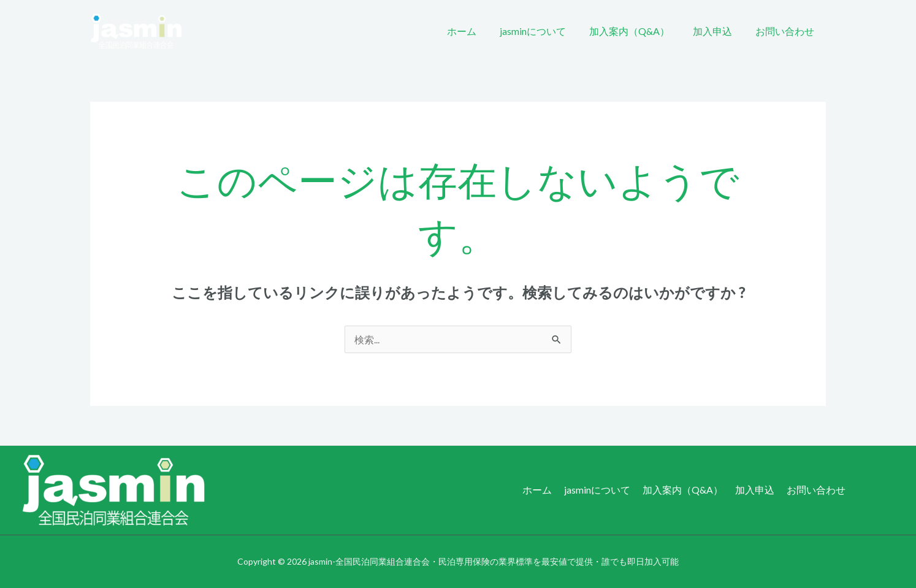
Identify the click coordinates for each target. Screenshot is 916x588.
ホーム (478, 31)
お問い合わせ (787, 31)
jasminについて (546, 31)
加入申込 (718, 31)
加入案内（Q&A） (639, 31)
